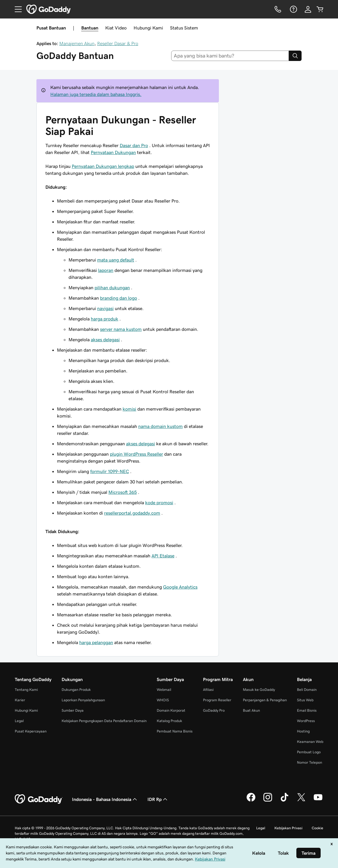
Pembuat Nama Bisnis (175, 731)
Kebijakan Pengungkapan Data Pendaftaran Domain (104, 721)
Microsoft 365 (123, 492)
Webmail (164, 690)
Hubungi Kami (148, 28)
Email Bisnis (307, 710)
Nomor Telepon (310, 762)
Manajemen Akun (77, 43)
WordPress (306, 721)
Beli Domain (307, 690)
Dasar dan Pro (134, 145)
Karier (20, 700)
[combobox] (230, 56)
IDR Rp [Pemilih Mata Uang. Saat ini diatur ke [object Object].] (158, 799)
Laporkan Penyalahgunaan (83, 700)
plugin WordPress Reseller (136, 454)
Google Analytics (180, 587)
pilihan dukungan (112, 288)
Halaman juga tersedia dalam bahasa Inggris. (96, 94)
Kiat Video (116, 28)
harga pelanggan (96, 642)
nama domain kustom (160, 426)
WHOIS (163, 700)
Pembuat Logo (309, 752)
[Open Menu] (16, 9)
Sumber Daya (73, 710)
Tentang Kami (26, 690)
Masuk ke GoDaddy (259, 690)
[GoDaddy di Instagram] (268, 801)
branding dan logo (119, 298)
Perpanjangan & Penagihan (265, 700)
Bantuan (90, 28)
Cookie (317, 828)
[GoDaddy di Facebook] (251, 801)
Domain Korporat (171, 710)
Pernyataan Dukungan (113, 152)
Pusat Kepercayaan (31, 731)
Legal (19, 721)
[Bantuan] (293, 9)
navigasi (105, 308)
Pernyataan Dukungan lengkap (103, 166)
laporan (106, 270)
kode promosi (159, 502)
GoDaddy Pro (214, 710)
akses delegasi (105, 340)
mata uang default (116, 260)
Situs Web (305, 700)
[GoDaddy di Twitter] (301, 801)
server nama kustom (121, 329)
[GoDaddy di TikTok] (285, 801)
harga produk (105, 319)
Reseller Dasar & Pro (118, 43)
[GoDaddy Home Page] (39, 799)
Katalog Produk (169, 721)
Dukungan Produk (76, 690)
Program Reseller (217, 700)
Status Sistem (184, 28)
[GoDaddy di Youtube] (318, 801)
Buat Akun (251, 710)
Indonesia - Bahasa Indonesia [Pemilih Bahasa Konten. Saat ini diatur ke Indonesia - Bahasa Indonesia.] (105, 799)
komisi (129, 409)
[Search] (295, 56)
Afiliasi (208, 690)
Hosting (303, 731)
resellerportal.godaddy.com (132, 513)
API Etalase (163, 556)
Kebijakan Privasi (288, 828)
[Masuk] (308, 9)
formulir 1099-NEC (110, 471)
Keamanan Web (310, 742)
